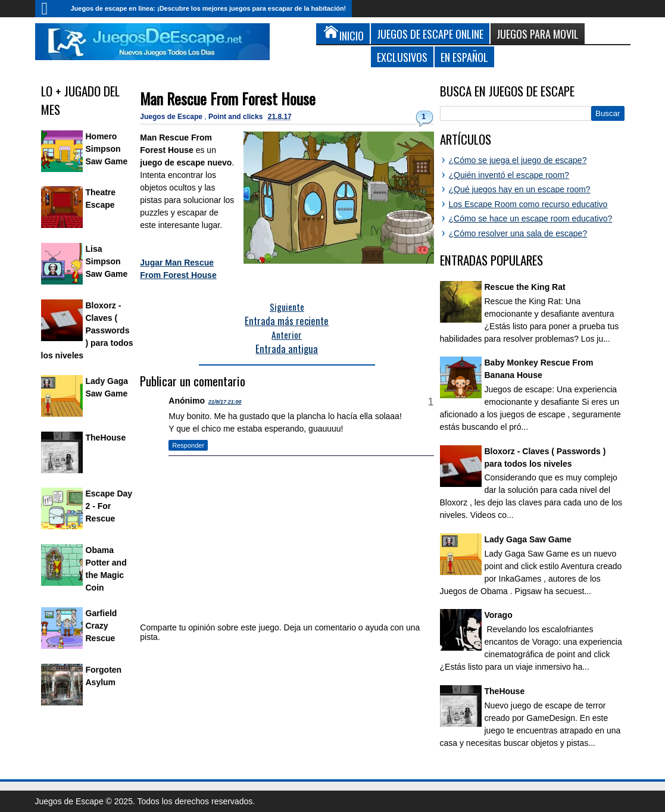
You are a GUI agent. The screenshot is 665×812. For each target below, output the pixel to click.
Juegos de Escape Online (430, 34)
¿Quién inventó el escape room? (509, 175)
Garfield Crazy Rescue (102, 626)
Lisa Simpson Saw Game (107, 261)
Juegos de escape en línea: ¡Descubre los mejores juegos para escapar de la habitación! (209, 8)
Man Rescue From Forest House (228, 99)
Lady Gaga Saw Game (528, 539)
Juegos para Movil (538, 34)
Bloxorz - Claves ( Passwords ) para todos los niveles (87, 330)
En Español (464, 57)
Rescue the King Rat (525, 287)
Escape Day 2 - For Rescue (109, 506)
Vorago (499, 615)
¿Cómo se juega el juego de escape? (518, 160)
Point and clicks (237, 117)
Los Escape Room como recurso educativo (528, 204)
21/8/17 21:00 (225, 402)
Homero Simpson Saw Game (107, 149)
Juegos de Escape (172, 117)
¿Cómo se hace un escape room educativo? (531, 218)
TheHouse (106, 438)
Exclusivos (402, 57)
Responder (188, 445)
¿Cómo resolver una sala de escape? (518, 233)
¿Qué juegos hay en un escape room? (520, 189)
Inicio (50, 9)
